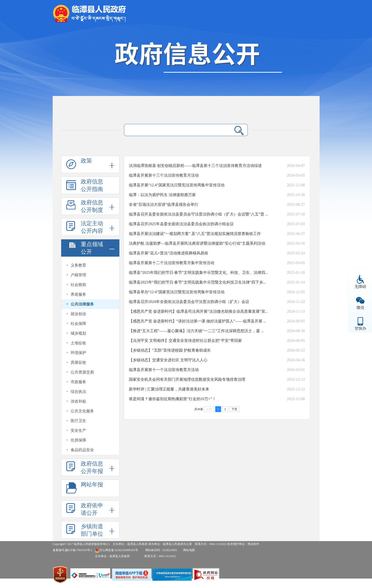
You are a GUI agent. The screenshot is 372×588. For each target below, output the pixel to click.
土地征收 (78, 343)
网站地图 (189, 550)
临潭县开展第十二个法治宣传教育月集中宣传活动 (172, 263)
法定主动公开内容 (92, 227)
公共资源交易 (82, 372)
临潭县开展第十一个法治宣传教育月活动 (164, 370)
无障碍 (360, 287)
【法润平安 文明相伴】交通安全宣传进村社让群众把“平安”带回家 (185, 341)
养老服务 (78, 294)
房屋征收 (78, 362)
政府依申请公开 (92, 509)
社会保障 (78, 324)
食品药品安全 (82, 450)
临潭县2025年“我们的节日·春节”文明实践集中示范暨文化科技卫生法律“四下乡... (197, 282)
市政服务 (78, 382)
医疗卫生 (78, 421)
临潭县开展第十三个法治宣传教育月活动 (164, 175)
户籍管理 (78, 275)
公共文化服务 (82, 411)
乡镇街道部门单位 (92, 530)
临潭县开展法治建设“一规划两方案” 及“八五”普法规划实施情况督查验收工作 (195, 234)
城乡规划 (78, 333)
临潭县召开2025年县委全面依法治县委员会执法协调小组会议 (181, 224)
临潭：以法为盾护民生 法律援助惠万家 (162, 195)
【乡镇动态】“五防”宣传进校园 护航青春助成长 (170, 350)
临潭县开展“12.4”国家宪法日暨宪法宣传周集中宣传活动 (177, 185)
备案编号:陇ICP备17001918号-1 (73, 550)
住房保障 (78, 440)
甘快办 (360, 328)
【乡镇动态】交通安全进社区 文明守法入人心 (168, 360)
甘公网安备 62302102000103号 (116, 550)
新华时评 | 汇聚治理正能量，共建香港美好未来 (169, 389)
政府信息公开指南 (92, 185)
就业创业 (78, 314)
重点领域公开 (92, 248)
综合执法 (78, 392)
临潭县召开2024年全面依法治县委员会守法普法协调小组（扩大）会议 (189, 302)
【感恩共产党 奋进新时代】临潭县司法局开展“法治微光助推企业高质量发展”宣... (198, 311)
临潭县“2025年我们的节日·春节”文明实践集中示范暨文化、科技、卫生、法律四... (198, 272)
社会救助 (78, 285)
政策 (86, 161)
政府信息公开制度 (92, 206)
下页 (234, 409)
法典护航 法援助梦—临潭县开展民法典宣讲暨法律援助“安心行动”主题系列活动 (197, 243)
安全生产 (78, 430)
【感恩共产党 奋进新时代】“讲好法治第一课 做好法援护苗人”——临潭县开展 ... (198, 321)
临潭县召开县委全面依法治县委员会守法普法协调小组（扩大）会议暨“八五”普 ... (198, 214)
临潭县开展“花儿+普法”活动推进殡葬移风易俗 (169, 253)
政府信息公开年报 (92, 467)
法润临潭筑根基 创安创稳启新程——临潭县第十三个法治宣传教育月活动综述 (195, 166)
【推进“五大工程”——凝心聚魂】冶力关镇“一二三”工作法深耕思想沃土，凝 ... (196, 331)
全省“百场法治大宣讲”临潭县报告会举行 (164, 204)
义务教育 (78, 265)
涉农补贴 (78, 401)
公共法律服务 (82, 304)
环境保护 (78, 353)
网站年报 (92, 485)
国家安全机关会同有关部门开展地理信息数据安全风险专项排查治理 (187, 379)
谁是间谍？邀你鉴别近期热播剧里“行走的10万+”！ (172, 399)
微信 (360, 307)
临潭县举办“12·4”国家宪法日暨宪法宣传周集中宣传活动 (177, 292)
